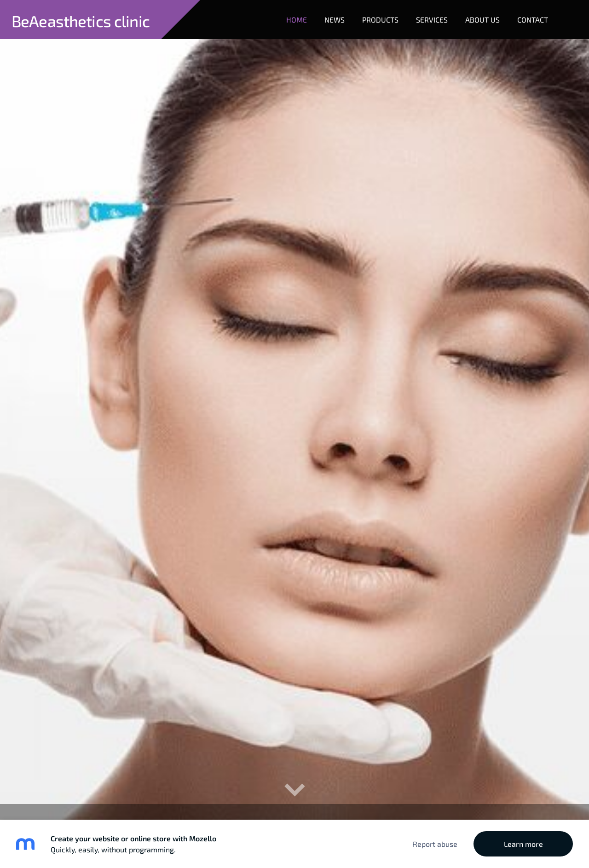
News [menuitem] (335, 20)
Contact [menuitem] (533, 20)
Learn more (523, 844)
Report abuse (435, 844)
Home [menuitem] (297, 20)
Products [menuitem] (380, 20)
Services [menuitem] (432, 20)
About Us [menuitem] (482, 20)
